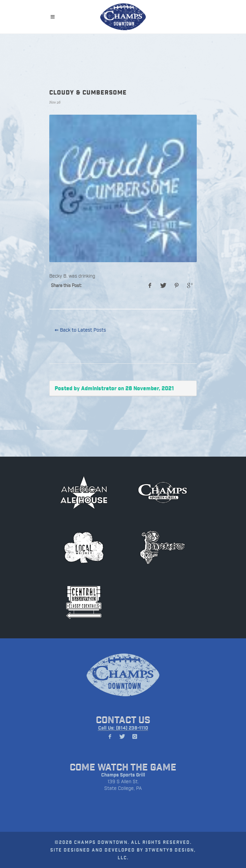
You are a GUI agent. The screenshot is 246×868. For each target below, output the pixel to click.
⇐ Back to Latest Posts (80, 330)
